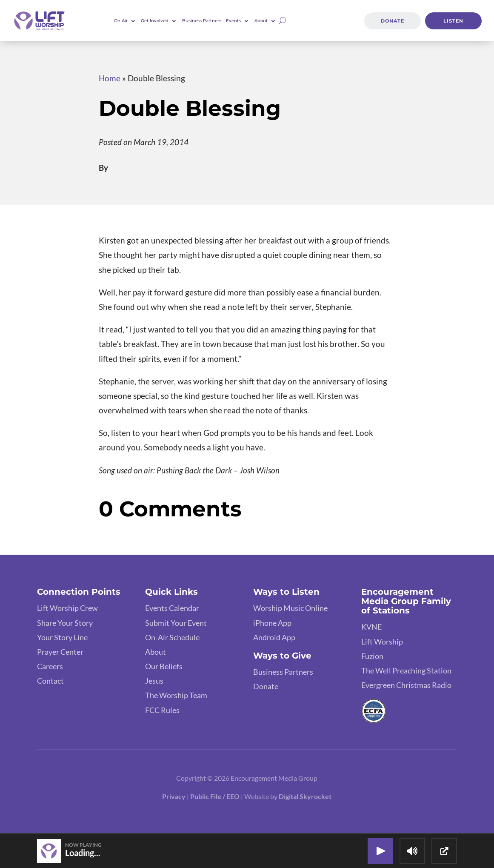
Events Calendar (172, 608)
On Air (121, 21)
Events (233, 21)
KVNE (371, 627)
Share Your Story (65, 623)
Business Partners (202, 21)
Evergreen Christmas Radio (406, 685)
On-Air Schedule (172, 637)
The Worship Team (176, 695)
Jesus (154, 681)
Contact (50, 681)
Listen (453, 21)
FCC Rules (162, 710)
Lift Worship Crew (67, 608)
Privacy (174, 796)
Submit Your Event (176, 623)
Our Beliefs (164, 666)
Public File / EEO (216, 796)
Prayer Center (60, 652)
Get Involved (155, 21)
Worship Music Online (290, 608)
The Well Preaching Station (406, 670)
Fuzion (372, 656)
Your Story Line (62, 637)
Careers (50, 666)
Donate (393, 21)
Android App (274, 637)
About (261, 21)
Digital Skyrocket (305, 796)
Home (110, 78)
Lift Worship (382, 642)
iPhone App (272, 623)
